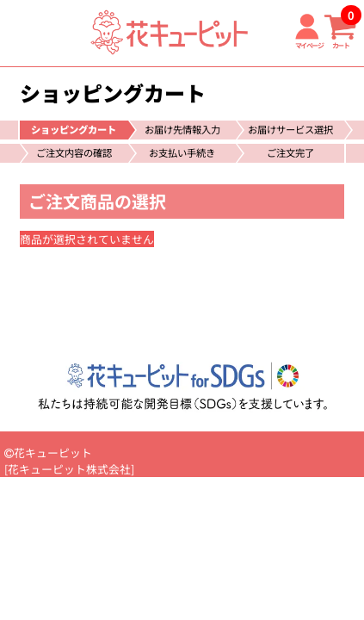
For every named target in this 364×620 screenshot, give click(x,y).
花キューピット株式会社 (69, 469)
